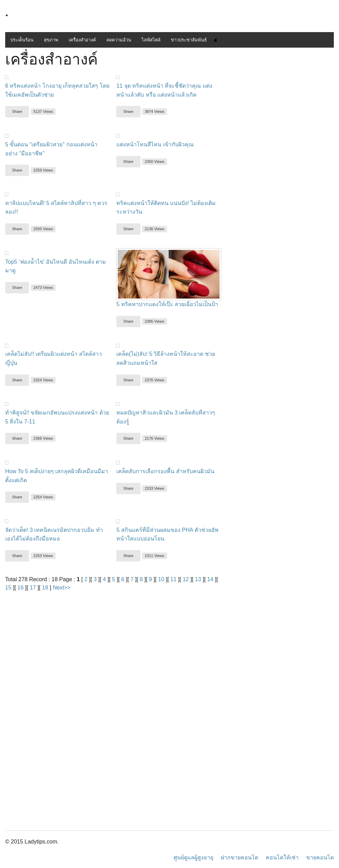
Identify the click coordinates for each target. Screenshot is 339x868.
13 (198, 579)
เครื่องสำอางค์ (82, 40)
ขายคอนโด (320, 857)
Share (17, 111)
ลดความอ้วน (119, 40)
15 (8, 588)
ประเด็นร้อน (22, 40)
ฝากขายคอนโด (240, 857)
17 (33, 588)
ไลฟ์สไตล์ (151, 40)
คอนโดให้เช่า (282, 857)
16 (21, 588)
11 (174, 579)
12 (186, 579)
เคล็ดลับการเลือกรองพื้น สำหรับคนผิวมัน (165, 471)
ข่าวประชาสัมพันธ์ (189, 40)
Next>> (62, 588)
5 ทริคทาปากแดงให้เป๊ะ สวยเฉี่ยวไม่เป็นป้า (167, 304)
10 (161, 579)
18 (45, 588)
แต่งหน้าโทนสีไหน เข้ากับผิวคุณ (155, 144)
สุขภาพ (51, 40)
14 (210, 579)
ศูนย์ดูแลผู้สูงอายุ (193, 857)
